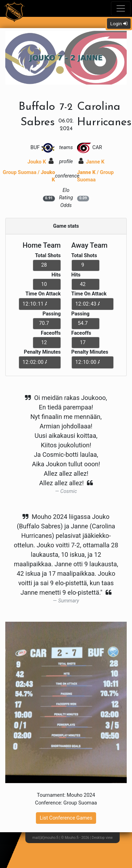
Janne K (92, 162)
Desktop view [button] (102, 838)
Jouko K (40, 162)
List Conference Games (66, 818)
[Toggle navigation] (121, 8)
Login (119, 24)
